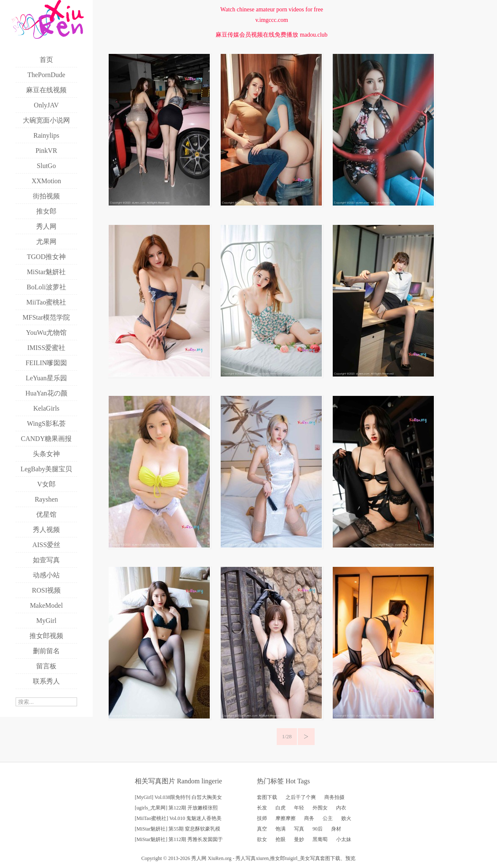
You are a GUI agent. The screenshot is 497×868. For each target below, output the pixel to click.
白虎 (281, 808)
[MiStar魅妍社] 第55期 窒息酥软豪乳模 (178, 829)
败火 (346, 818)
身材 (336, 829)
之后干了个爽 (301, 797)
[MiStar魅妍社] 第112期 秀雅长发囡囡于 (179, 839)
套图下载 (267, 797)
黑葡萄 (320, 839)
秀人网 (199, 858)
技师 (262, 818)
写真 (299, 829)
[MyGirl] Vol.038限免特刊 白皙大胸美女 (178, 797)
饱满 (281, 829)
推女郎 (278, 858)
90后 (318, 829)
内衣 (341, 808)
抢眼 (281, 839)
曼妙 (299, 839)
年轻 (299, 808)
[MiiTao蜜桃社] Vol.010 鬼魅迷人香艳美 (178, 818)
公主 (328, 818)
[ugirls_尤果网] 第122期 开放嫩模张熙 (176, 808)
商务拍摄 (334, 797)
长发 (262, 808)
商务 (309, 818)
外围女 (320, 808)
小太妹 (344, 839)
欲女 (262, 839)
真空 (262, 829)
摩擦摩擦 (286, 818)
